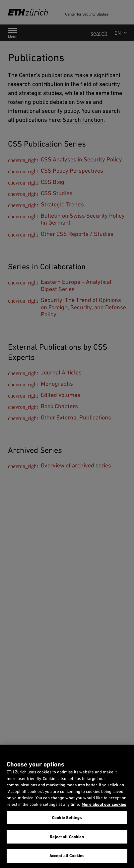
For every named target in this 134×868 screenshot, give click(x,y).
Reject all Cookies (67, 837)
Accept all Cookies (67, 856)
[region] (67, 806)
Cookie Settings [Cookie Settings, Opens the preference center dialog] (67, 818)
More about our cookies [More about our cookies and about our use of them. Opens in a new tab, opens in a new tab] (104, 804)
